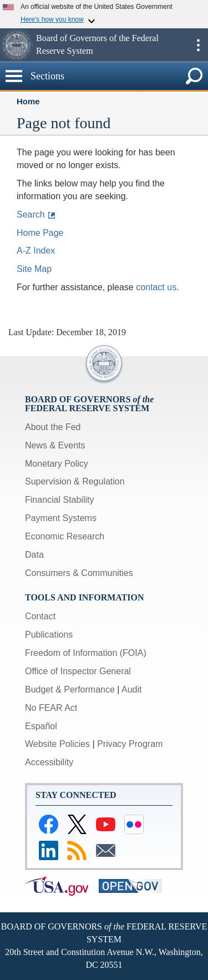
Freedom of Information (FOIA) (86, 653)
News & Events (55, 445)
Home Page (40, 233)
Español (41, 726)
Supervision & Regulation (75, 481)
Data (34, 555)
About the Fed (53, 427)
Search (31, 214)
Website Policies (57, 744)
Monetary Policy (57, 464)
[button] (17, 45)
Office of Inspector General (78, 671)
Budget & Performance (70, 689)
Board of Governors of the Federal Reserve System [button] (97, 44)
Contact (40, 616)
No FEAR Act (51, 708)
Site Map (34, 269)
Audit (131, 689)
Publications (49, 635)
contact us (156, 287)
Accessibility (49, 762)
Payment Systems (61, 518)
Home (28, 101)
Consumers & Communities (79, 573)
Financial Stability (60, 500)
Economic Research (65, 536)
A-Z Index (36, 251)
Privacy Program (130, 744)
